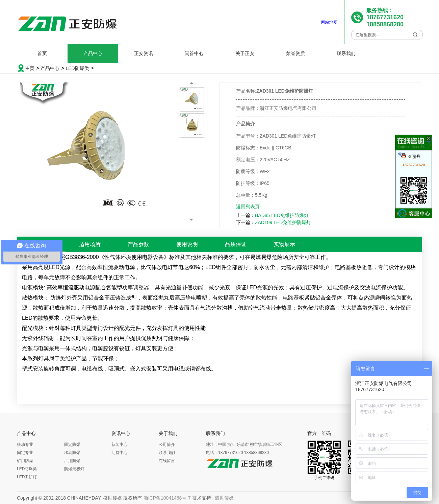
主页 (30, 68)
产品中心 (93, 53)
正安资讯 (144, 53)
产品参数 (138, 244)
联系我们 (346, 53)
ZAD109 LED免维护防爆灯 (283, 222)
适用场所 (90, 244)
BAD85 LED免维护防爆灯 (282, 215)
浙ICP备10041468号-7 (167, 498)
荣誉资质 (295, 53)
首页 (42, 53)
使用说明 (187, 244)
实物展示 (284, 244)
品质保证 (236, 244)
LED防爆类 (77, 68)
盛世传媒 (224, 498)
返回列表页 (248, 207)
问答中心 (194, 53)
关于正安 (245, 53)
